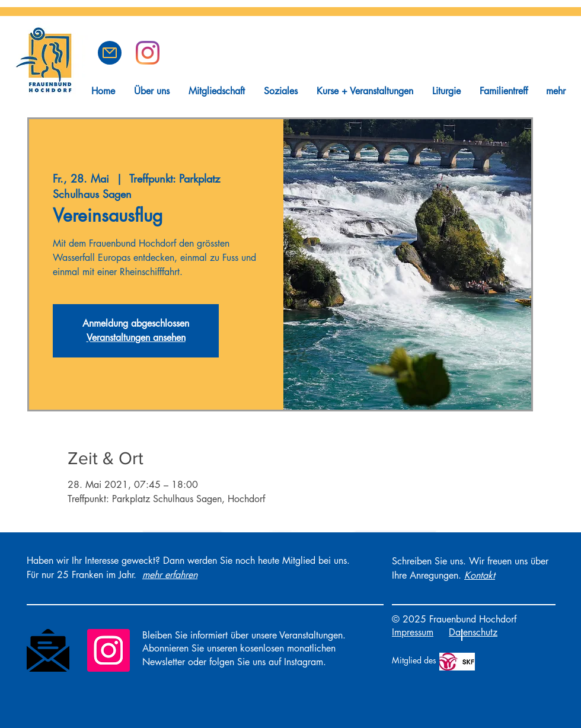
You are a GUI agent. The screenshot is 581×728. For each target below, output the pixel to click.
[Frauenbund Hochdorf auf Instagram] (148, 53)
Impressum (413, 632)
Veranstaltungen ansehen (136, 338)
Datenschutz (473, 632)
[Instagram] (108, 650)
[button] (110, 53)
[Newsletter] (48, 650)
